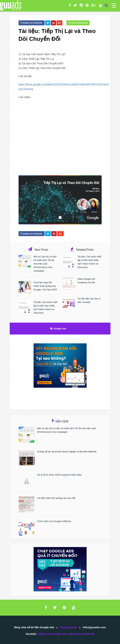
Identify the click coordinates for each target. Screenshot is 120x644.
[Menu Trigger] (114, 5)
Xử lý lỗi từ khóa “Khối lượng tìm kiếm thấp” (60, 475)
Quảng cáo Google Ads (52, 634)
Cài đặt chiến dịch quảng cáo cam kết (56, 498)
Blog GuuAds (68, 627)
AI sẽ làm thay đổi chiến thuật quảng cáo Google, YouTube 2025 (45, 286)
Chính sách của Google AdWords (54, 521)
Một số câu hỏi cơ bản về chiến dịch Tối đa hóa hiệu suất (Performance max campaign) (45, 264)
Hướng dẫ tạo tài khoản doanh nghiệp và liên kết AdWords (67, 452)
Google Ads (60, 329)
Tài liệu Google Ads (78, 23)
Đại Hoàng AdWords (82, 634)
